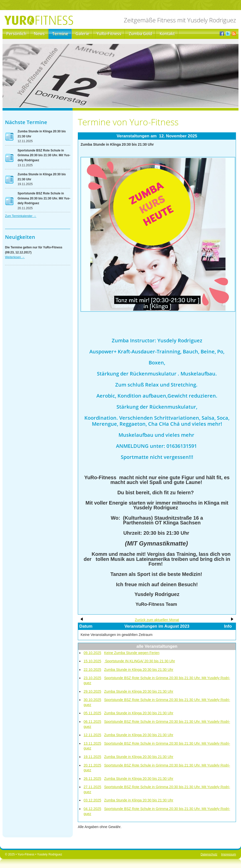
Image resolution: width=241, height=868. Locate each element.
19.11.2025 (92, 757)
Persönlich (16, 34)
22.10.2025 (92, 670)
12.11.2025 (92, 735)
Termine (60, 34)
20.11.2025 (92, 765)
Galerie (82, 34)
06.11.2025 (92, 722)
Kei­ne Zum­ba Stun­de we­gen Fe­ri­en (132, 653)
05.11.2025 (92, 713)
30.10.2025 (92, 700)
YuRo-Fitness (109, 34)
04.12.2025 (92, 809)
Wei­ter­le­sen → (15, 257)
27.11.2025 (92, 787)
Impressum (229, 854)
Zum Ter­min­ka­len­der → (21, 216)
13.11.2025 (92, 743)
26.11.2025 (92, 779)
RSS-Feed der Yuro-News (234, 34)
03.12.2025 (92, 800)
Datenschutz (209, 854)
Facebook (222, 34)
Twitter (228, 34)
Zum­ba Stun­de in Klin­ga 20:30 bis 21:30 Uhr (139, 670)
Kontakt (167, 34)
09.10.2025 (92, 653)
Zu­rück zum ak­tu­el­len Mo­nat (157, 620)
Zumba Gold (140, 34)
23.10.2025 (92, 678)
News (39, 34)
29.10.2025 (92, 691)
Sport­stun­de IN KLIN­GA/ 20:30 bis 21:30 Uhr (140, 661)
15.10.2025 (92, 661)
